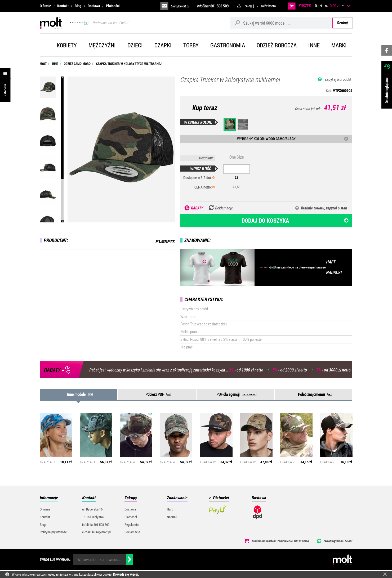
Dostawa (94, 6)
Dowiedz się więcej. (126, 574)
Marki (339, 45)
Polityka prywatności (54, 532)
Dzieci (135, 45)
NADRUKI (334, 272)
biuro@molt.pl (180, 6)
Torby (191, 45)
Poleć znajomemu (311, 394)
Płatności (113, 6)
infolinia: (213, 6)
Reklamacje (132, 532)
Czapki (163, 45)
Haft (170, 509)
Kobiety (67, 45)
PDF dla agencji (228, 394)
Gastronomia (228, 45)
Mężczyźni (102, 45)
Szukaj (342, 23)
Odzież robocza (277, 45)
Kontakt (63, 6)
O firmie (45, 6)
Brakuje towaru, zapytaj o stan (324, 208)
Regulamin (132, 525)
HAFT (331, 262)
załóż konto (268, 6)
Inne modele (76, 394)
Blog (78, 6)
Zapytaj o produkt (338, 79)
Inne (314, 45)
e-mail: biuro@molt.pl (96, 532)
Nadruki (172, 517)
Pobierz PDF (155, 394)
